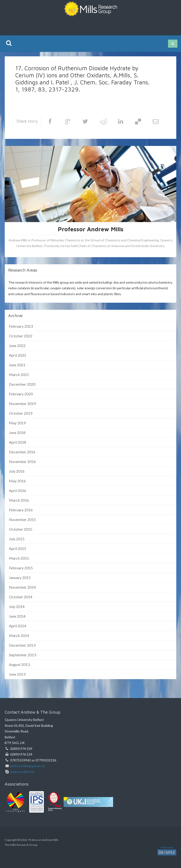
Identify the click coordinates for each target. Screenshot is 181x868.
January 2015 (20, 577)
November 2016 (22, 461)
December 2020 (22, 384)
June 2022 (17, 345)
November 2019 (22, 403)
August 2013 (19, 664)
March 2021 (19, 374)
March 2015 (19, 558)
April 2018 (18, 442)
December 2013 (22, 645)
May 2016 (17, 481)
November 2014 (22, 587)
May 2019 (17, 423)
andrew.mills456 (22, 772)
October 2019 (21, 413)
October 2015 (21, 529)
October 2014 (21, 597)
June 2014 (17, 616)
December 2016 (22, 452)
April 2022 (18, 355)
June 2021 (17, 365)
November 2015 (22, 519)
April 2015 (18, 548)
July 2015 (17, 539)
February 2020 (21, 394)
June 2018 (17, 432)
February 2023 (21, 326)
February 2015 (21, 568)
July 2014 (17, 606)
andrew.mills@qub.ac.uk (28, 766)
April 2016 (18, 490)
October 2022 (21, 336)
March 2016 (19, 500)
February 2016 (21, 510)
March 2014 (19, 635)
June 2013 (17, 674)
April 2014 (18, 626)
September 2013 (23, 655)
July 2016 (17, 471)
